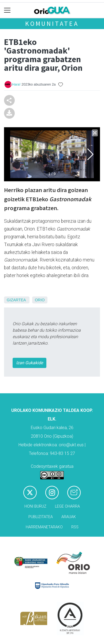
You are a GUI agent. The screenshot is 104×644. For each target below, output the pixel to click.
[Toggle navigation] (7, 10)
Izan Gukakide (29, 363)
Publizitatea (41, 517)
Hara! (16, 84)
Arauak (69, 517)
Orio (40, 300)
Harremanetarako (44, 527)
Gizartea (16, 300)
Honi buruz (35, 506)
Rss (75, 527)
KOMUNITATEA (52, 24)
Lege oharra (67, 506)
